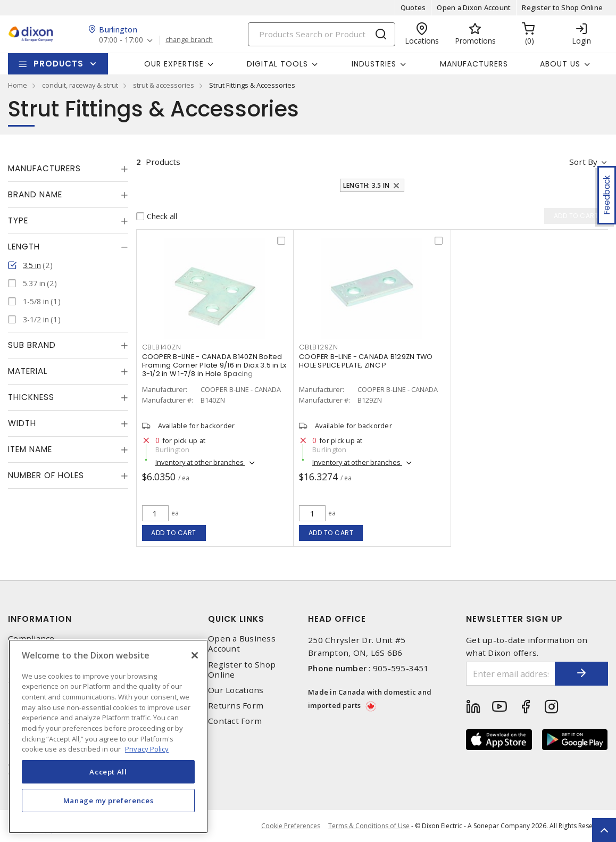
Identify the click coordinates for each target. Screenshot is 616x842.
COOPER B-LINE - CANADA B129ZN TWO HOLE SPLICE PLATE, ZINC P (366, 361)
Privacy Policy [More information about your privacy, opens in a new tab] (147, 749)
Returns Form (236, 706)
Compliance (31, 639)
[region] (108, 736)
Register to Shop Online (562, 7)
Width (22, 423)
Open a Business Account (242, 644)
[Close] (195, 655)
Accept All (108, 772)
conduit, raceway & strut (80, 85)
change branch (189, 40)
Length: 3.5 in (367, 185)
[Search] (322, 34)
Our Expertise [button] (174, 64)
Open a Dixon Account (474, 7)
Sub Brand (32, 345)
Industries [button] (374, 64)
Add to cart (174, 533)
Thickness (31, 397)
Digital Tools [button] (277, 64)
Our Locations (236, 690)
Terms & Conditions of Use (369, 826)
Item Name (30, 449)
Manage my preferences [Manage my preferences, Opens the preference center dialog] (109, 801)
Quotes (413, 7)
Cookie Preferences (291, 826)
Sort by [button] (583, 162)
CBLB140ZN (162, 347)
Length (24, 247)
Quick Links (236, 619)
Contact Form (235, 721)
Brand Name (35, 194)
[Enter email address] (511, 674)
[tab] (68, 169)
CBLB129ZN (319, 347)
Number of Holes (46, 475)
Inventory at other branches (200, 462)
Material (28, 371)
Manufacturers (474, 64)
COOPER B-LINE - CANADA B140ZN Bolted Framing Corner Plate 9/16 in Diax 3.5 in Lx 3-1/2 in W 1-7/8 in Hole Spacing (214, 365)
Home (18, 85)
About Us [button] (560, 64)
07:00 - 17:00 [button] (121, 40)
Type (18, 220)
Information (40, 619)
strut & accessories (164, 85)
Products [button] (59, 64)
